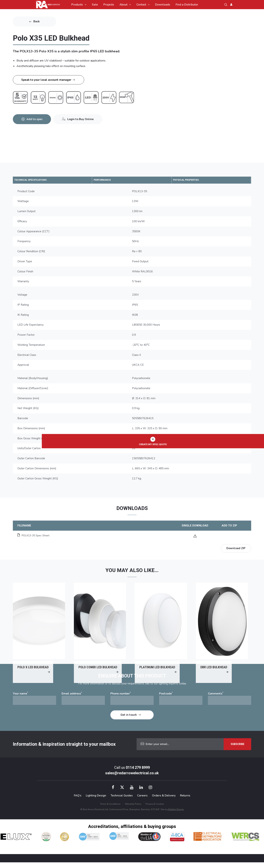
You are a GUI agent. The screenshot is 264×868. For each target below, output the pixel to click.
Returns (185, 801)
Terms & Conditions (110, 809)
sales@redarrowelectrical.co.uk (132, 779)
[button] (226, 5)
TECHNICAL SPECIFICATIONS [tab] (36, 180)
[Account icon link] (231, 4)
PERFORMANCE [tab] (106, 180)
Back (36, 21)
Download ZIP (236, 549)
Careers (142, 801)
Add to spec (36, 117)
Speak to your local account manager (46, 80)
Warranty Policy (133, 809)
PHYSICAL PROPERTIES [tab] (191, 180)
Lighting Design (96, 801)
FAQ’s (78, 801)
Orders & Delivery (164, 801)
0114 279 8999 (138, 773)
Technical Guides (122, 801)
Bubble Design (176, 815)
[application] (85, 5)
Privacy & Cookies (155, 809)
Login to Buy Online (85, 117)
